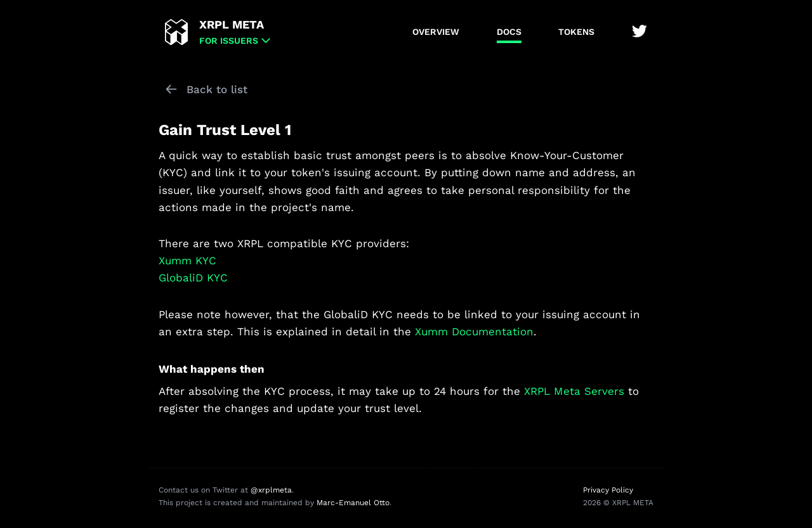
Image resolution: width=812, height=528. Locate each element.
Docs (509, 32)
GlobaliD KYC (193, 278)
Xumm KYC (187, 261)
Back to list (217, 89)
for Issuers (229, 41)
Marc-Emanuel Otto (353, 503)
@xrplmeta (271, 490)
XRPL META (232, 24)
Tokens (576, 32)
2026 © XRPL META (618, 503)
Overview (436, 32)
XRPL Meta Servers (574, 391)
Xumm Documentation (474, 332)
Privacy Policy (608, 490)
